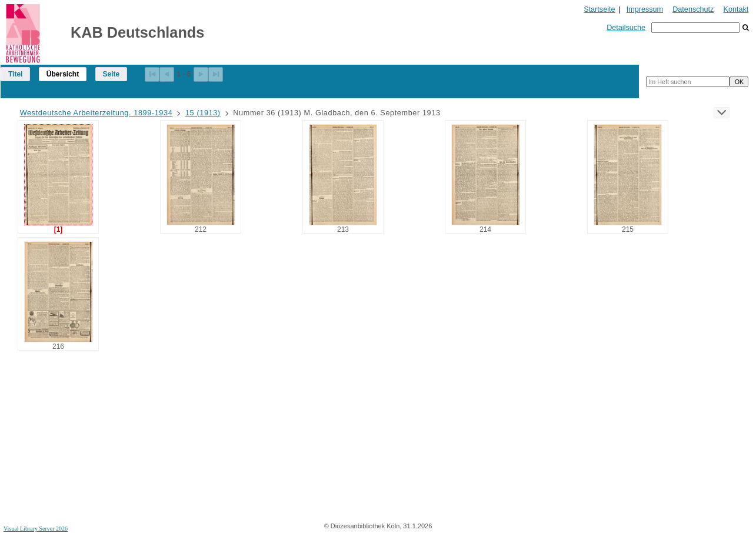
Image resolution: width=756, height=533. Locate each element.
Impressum (645, 9)
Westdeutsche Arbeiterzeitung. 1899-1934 (96, 113)
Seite (111, 74)
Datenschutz (693, 9)
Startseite (599, 9)
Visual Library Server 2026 (36, 529)
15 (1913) (203, 113)
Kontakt (736, 9)
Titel (15, 74)
